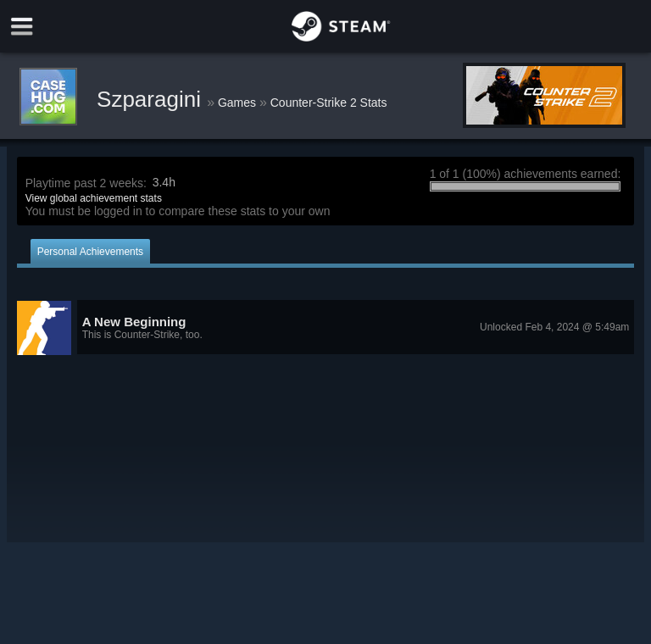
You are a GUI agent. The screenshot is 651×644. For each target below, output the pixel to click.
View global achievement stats (94, 198)
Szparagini (152, 99)
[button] (326, 328)
